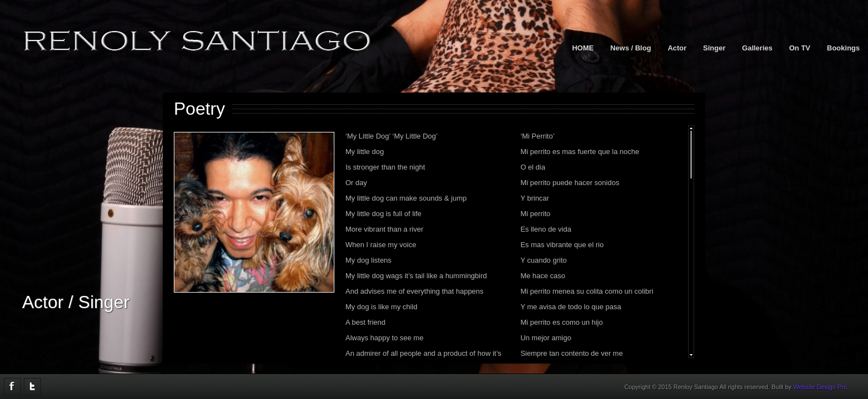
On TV (799, 48)
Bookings (843, 48)
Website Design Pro (820, 387)
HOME (583, 48)
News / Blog (631, 48)
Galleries (758, 48)
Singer (714, 48)
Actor (677, 48)
